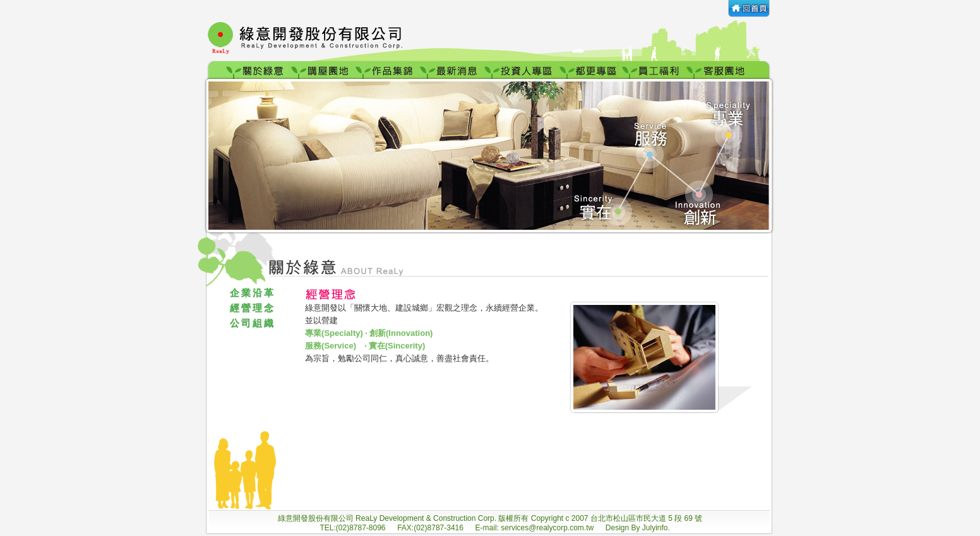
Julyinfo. (656, 528)
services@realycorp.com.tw (548, 528)
